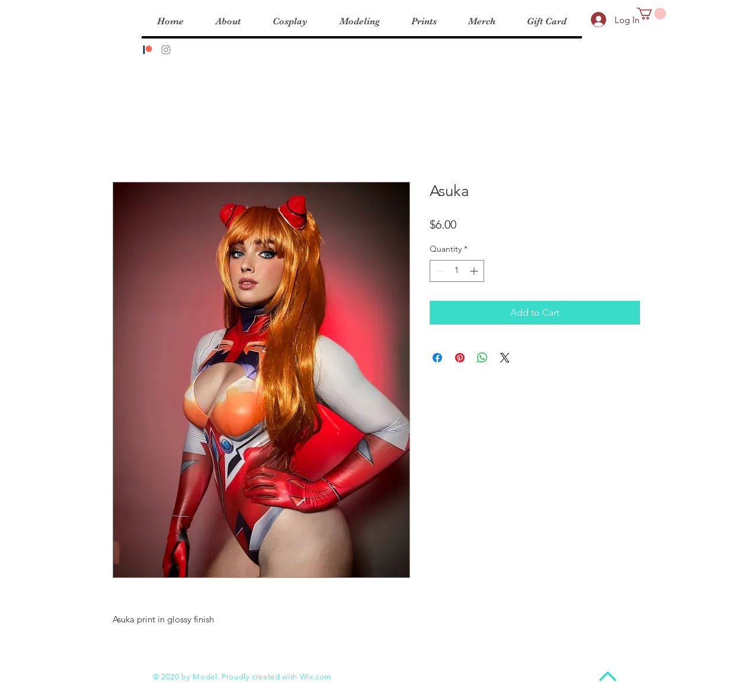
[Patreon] (148, 50)
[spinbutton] (457, 271)
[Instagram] (166, 50)
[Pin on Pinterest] (460, 358)
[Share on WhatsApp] (482, 358)
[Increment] (475, 271)
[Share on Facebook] (437, 358)
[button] (652, 14)
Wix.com (316, 677)
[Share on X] (505, 358)
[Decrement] (439, 271)
